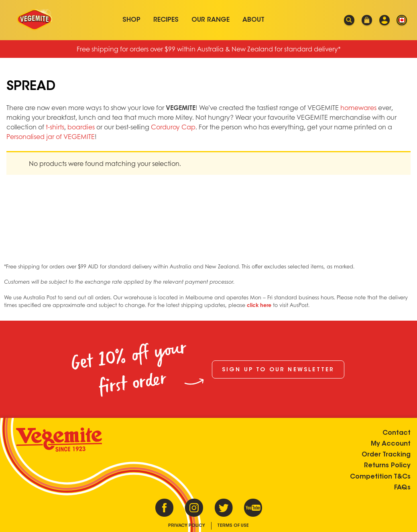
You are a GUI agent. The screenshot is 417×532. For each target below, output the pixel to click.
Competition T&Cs (380, 477)
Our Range (211, 20)
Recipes (166, 20)
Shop (131, 20)
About (253, 20)
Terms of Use (233, 526)
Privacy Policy (187, 526)
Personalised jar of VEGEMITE (51, 136)
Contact (397, 433)
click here (259, 305)
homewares (358, 107)
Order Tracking (386, 455)
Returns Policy (387, 466)
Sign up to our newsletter (278, 370)
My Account (391, 444)
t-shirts (55, 127)
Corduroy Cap (173, 127)
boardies (81, 127)
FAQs (402, 488)
